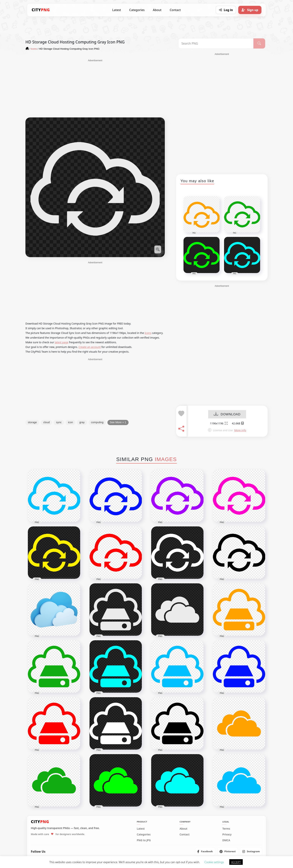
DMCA (226, 840)
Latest (117, 10)
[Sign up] (250, 10)
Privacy (227, 834)
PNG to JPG (144, 840)
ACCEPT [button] (236, 862)
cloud (46, 422)
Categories (137, 10)
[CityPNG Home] (41, 10)
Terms (226, 829)
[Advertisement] (95, 88)
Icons (148, 333)
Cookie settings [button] (214, 862)
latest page (62, 342)
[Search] (259, 43)
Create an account (90, 347)
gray (82, 422)
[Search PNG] (216, 43)
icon (71, 422)
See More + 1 (118, 422)
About (157, 10)
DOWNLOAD (227, 414)
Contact (175, 10)
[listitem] (205, 852)
